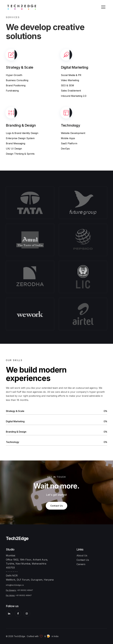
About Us (82, 555)
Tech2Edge (17, 538)
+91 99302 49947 (25, 590)
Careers (81, 564)
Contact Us (57, 506)
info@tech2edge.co (15, 585)
